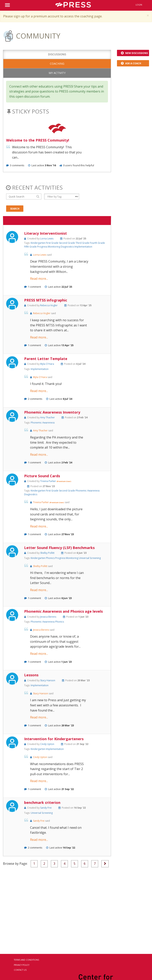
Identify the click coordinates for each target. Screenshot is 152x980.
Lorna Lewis (47, 239)
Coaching (57, 64)
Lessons (31, 675)
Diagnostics (68, 247)
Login (139, 5)
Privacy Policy (22, 965)
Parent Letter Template (46, 359)
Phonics (51, 558)
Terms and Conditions (26, 960)
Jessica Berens (48, 617)
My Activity (57, 73)
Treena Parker (48, 481)
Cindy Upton (47, 744)
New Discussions (134, 53)
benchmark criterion (42, 802)
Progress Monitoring (49, 247)
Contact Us (20, 970)
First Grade (52, 243)
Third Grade (83, 243)
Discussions (57, 54)
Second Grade (67, 243)
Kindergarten (38, 243)
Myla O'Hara (47, 364)
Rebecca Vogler (49, 305)
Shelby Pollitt (47, 553)
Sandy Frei (46, 808)
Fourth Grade (97, 243)
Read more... (39, 279)
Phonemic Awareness (43, 423)
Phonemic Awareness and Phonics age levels (63, 611)
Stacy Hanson (48, 680)
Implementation (83, 247)
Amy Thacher (47, 417)
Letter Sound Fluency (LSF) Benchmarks (59, 548)
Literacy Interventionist (46, 233)
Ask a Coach (131, 63)
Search (15, 209)
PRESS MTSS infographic (46, 300)
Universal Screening (90, 558)
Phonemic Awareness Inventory (52, 412)
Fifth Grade (31, 247)
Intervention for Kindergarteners (54, 739)
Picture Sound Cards (42, 476)
